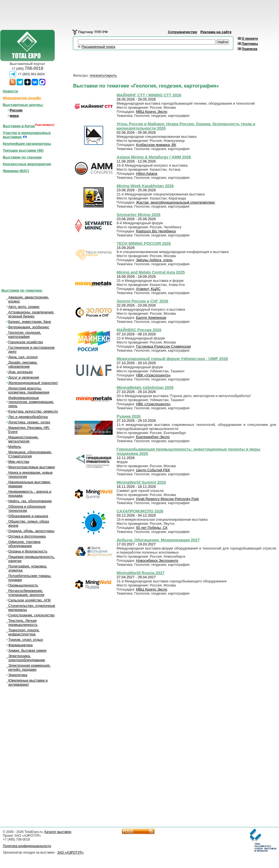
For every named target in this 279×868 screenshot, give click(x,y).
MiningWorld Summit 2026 (141, 482)
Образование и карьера (28, 516)
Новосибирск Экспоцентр (157, 561)
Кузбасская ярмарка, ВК (156, 145)
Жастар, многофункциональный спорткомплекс (176, 202)
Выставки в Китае (19, 126)
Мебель (15, 447)
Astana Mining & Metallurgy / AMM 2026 (154, 157)
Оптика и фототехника (27, 536)
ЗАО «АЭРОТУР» (70, 853)
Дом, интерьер (21, 372)
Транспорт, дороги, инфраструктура (24, 632)
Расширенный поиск (99, 47)
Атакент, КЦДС (148, 289)
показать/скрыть (103, 75)
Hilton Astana (147, 174)
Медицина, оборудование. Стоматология (30, 454)
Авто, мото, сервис (24, 307)
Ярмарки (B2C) (16, 171)
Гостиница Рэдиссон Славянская (163, 346)
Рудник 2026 (129, 416)
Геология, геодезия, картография (25, 335)
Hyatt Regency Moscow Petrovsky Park (168, 499)
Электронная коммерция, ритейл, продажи (30, 667)
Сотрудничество (183, 32)
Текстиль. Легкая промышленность (23, 623)
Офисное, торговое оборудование (24, 544)
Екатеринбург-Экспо (153, 437)
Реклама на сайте (216, 32)
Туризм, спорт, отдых (26, 640)
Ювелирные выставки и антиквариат (28, 682)
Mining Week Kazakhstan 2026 (145, 186)
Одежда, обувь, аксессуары (31, 531)
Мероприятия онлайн (22, 98)
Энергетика (18, 675)
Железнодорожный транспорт (33, 383)
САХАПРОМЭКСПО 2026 (140, 511)
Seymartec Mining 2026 (139, 215)
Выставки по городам (22, 157)
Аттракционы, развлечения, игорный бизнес (31, 314)
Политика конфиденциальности (27, 846)
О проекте (250, 39)
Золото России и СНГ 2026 (142, 301)
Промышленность (23, 585)
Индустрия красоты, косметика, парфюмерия (29, 390)
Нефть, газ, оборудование (30, 501)
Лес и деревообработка (28, 417)
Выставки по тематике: (22, 290)
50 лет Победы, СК (152, 528)
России (16, 110)
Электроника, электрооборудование (27, 658)
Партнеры (250, 44)
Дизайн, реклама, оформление (23, 364)
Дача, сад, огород (23, 357)
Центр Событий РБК (153, 470)
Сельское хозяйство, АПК (30, 600)
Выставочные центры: (23, 105)
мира (14, 116)
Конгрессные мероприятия (27, 164)
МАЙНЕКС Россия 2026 (139, 330)
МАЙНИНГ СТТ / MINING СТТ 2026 (149, 95)
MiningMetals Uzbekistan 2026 (145, 388)
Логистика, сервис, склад (29, 422)
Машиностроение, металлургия (24, 439)
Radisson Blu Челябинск (156, 231)
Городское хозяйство (26, 342)
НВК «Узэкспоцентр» (153, 375)
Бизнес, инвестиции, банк (30, 322)
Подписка (249, 49)
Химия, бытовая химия (27, 650)
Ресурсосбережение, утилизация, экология (26, 593)
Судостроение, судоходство (32, 615)
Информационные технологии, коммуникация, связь (31, 402)
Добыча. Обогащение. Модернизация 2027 (158, 540)
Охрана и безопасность (28, 551)
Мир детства (19, 462)
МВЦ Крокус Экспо (152, 112)
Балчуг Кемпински (151, 318)
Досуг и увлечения (24, 377)
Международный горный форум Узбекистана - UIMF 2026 (172, 359)
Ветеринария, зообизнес (29, 327)
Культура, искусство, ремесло (33, 411)
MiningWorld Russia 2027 (141, 573)
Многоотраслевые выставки (32, 467)
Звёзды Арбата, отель (154, 260)
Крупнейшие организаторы (27, 144)
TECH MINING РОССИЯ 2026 (144, 243)
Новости (10, 91)
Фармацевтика (21, 645)
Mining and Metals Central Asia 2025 (151, 272)
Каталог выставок (58, 832)
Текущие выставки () (23, 150)
